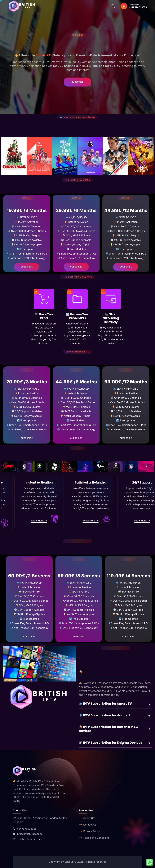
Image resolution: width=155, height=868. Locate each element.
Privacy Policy (92, 831)
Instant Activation (77, 482)
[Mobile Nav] (107, 6)
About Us (89, 818)
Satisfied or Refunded (129, 482)
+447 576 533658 (138, 7)
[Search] (113, 6)
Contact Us (90, 825)
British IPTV (44, 55)
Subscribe (77, 82)
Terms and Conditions (96, 838)
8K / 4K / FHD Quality (26, 482)
